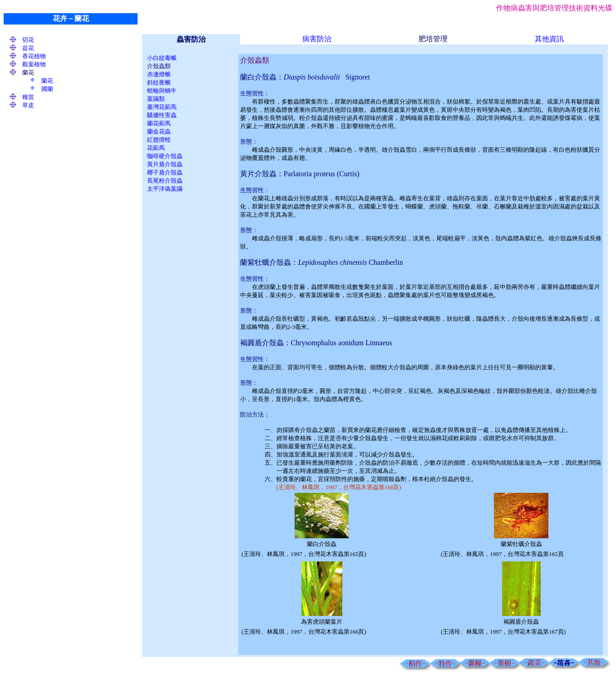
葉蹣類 (156, 99)
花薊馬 (156, 148)
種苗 (28, 97)
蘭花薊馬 (159, 123)
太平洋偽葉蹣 (165, 189)
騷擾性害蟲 (162, 115)
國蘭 (47, 89)
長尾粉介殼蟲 (165, 181)
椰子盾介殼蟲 (165, 172)
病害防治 (317, 39)
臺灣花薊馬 (162, 107)
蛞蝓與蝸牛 (162, 91)
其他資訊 (549, 39)
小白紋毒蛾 (162, 58)
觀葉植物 (34, 64)
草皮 (28, 105)
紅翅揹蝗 (159, 140)
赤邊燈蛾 (159, 74)
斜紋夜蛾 (159, 82)
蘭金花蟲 (159, 132)
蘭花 (47, 81)
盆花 (28, 48)
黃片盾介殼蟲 (165, 164)
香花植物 (34, 56)
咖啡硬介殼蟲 (165, 156)
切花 (28, 40)
